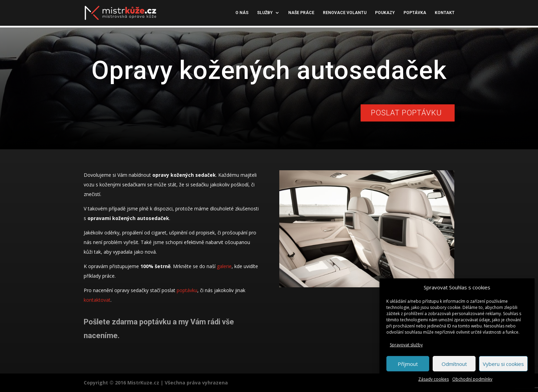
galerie (224, 266)
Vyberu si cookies (503, 364)
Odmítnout (454, 364)
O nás (242, 13)
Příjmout (408, 364)
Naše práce (301, 13)
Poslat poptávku (406, 113)
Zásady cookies (434, 379)
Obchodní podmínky (472, 379)
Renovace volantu (345, 13)
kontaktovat (97, 300)
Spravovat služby (406, 345)
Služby (265, 13)
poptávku (187, 290)
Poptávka (415, 13)
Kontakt (445, 13)
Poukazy (385, 13)
